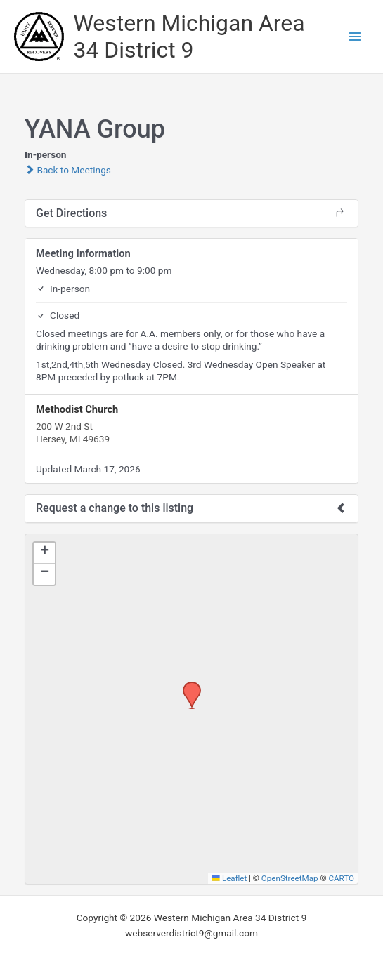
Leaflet (229, 878)
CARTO (341, 878)
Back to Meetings (68, 170)
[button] (187, 686)
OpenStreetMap (290, 878)
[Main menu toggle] (355, 37)
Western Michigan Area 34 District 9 (189, 37)
